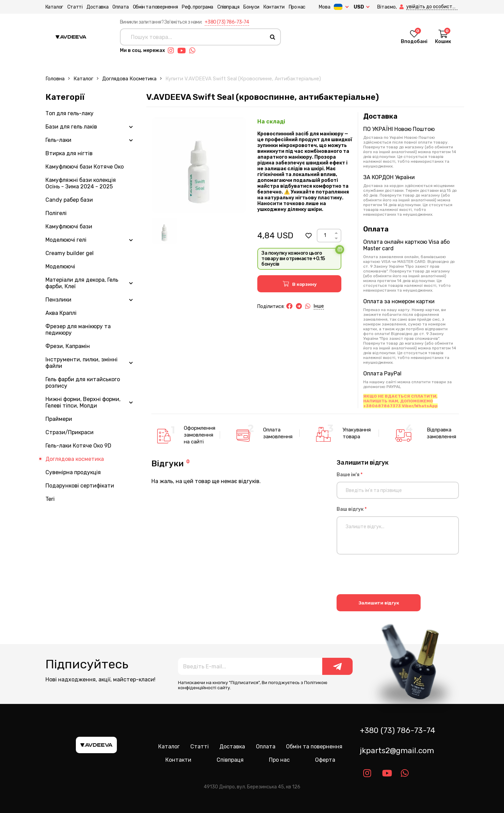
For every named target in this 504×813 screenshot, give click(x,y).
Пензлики (58, 300)
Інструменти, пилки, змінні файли (81, 363)
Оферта (325, 760)
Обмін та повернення (155, 7)
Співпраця (228, 7)
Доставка (97, 7)
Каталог (54, 7)
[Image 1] (165, 231)
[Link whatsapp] (194, 51)
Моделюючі (60, 266)
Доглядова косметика (129, 79)
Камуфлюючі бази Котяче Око (85, 167)
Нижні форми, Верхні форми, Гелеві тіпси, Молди (83, 402)
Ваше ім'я (350, 475)
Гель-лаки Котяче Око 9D (78, 446)
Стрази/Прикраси (70, 432)
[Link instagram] (173, 51)
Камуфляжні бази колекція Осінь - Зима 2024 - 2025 (81, 183)
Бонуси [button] (251, 7)
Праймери (59, 419)
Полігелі (56, 213)
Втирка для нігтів (69, 153)
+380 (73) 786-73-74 (227, 22)
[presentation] (389, 575)
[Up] (336, 233)
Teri (50, 499)
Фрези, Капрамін (68, 346)
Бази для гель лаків (71, 127)
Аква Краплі (61, 313)
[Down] (336, 238)
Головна (55, 79)
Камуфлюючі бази (69, 226)
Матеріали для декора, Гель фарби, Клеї (82, 283)
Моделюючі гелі (66, 240)
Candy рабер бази (69, 200)
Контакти (274, 7)
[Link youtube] (183, 51)
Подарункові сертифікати (80, 486)
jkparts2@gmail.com (397, 751)
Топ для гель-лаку (70, 113)
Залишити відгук (379, 603)
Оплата (121, 7)
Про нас (297, 7)
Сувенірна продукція (73, 472)
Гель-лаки (58, 140)
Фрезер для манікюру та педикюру (78, 330)
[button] (402, 7)
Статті (75, 7)
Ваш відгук (352, 509)
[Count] (325, 236)
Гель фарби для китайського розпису (83, 383)
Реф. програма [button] (197, 7)
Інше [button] (319, 306)
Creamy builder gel (70, 253)
